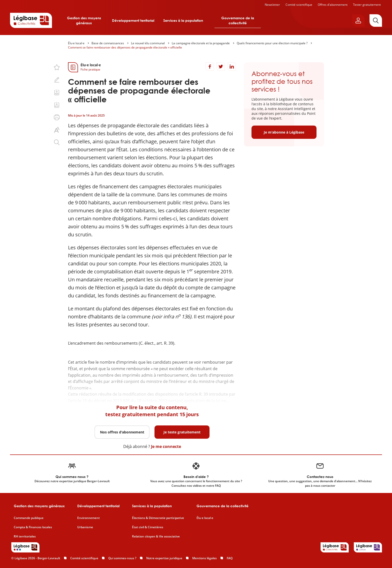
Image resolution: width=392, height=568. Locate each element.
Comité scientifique (299, 5)
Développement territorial (133, 20)
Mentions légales (204, 558)
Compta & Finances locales (33, 527)
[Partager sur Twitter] (221, 67)
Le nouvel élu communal (148, 43)
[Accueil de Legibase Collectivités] (31, 20)
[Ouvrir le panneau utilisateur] (358, 21)
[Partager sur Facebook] (210, 67)
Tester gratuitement (367, 5)
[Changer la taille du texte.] (57, 130)
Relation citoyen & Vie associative (156, 536)
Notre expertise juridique (164, 558)
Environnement (88, 518)
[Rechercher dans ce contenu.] (57, 142)
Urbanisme (85, 527)
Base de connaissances (108, 43)
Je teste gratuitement (182, 432)
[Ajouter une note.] (57, 80)
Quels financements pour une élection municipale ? (272, 43)
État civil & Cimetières (148, 527)
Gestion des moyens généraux (84, 20)
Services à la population (183, 20)
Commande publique (29, 518)
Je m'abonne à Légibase (284, 132)
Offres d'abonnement (333, 5)
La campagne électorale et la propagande (201, 43)
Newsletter (272, 5)
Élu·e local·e (76, 43)
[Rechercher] (376, 21)
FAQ (230, 558)
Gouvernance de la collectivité (238, 20)
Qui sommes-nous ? (122, 558)
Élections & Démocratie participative (158, 518)
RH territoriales (25, 536)
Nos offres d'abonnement (122, 432)
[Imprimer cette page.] (57, 117)
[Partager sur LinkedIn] (232, 67)
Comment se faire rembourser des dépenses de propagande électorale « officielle (125, 47)
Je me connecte (166, 446)
